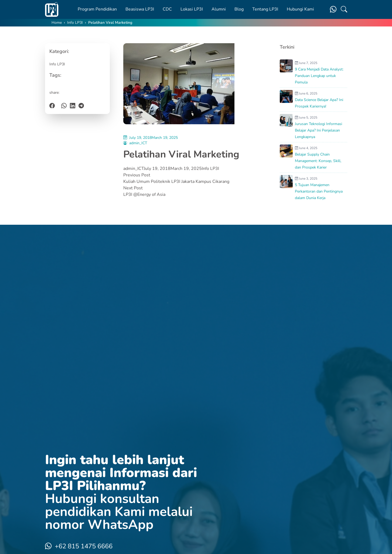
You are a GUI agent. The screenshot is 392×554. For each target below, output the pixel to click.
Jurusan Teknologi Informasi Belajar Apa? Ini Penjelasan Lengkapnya (318, 130)
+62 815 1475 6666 (79, 546)
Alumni (219, 9)
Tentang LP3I (265, 9)
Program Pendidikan (97, 9)
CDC (167, 9)
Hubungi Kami (300, 9)
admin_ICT (138, 143)
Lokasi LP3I (192, 9)
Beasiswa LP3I (140, 9)
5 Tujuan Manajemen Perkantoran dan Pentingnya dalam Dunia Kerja (319, 191)
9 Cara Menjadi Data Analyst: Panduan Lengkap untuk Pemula (319, 76)
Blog (239, 9)
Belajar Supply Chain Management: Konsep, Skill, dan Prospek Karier (318, 161)
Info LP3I (75, 23)
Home (57, 23)
